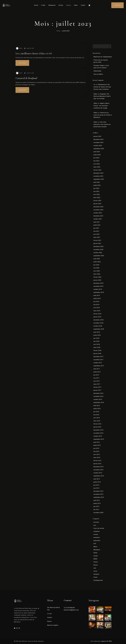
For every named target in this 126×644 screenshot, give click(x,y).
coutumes (97, 531)
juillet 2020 (97, 262)
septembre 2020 (99, 256)
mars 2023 (97, 198)
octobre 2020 (98, 253)
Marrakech (97, 550)
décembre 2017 (98, 357)
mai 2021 (96, 231)
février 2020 (97, 277)
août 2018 (97, 332)
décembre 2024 (98, 139)
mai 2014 (96, 488)
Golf (95, 544)
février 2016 (97, 424)
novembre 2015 (98, 433)
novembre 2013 (98, 494)
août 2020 (97, 259)
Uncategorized (98, 580)
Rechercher (109, 46)
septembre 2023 (99, 179)
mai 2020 (96, 268)
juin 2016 (96, 412)
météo (95, 553)
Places (96, 562)
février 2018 (97, 350)
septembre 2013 (99, 497)
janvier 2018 (97, 354)
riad (95, 568)
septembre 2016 (99, 402)
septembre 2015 (99, 439)
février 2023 (97, 201)
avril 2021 (97, 234)
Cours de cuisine (99, 528)
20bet (95, 94)
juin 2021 (96, 228)
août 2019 (97, 295)
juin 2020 (96, 265)
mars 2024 (97, 167)
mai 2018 (96, 341)
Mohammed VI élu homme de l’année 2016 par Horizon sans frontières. (102, 87)
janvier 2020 (97, 280)
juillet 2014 (97, 482)
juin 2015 (96, 448)
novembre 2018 (98, 323)
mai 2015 (96, 451)
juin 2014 (96, 485)
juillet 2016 (97, 409)
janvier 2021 (97, 243)
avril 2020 (97, 271)
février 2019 (97, 314)
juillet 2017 (97, 372)
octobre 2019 (98, 289)
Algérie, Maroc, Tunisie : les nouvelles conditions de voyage (102, 106)
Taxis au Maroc (98, 74)
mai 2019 (96, 305)
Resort (96, 565)
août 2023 (97, 182)
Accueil (36, 5)
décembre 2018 (98, 320)
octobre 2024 (98, 146)
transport (96, 574)
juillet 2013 (97, 503)
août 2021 (97, 222)
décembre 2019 (98, 283)
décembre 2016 (98, 393)
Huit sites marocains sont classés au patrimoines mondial (102, 124)
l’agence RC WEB (106, 641)
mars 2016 (97, 421)
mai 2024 (96, 161)
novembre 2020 (98, 250)
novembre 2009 (98, 513)
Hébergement (52, 5)
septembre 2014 (99, 476)
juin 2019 (96, 302)
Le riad (49, 614)
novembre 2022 (98, 210)
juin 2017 (96, 375)
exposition (97, 541)
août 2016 (97, 406)
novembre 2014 (98, 470)
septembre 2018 (99, 329)
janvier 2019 (97, 317)
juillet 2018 (97, 335)
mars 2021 (97, 237)
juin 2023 (96, 188)
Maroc (95, 547)
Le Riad (43, 5)
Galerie (76, 5)
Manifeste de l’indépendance (103, 57)
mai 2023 (96, 191)
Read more (24, 62)
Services (69, 5)
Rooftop (61, 5)
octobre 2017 (98, 363)
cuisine (96, 534)
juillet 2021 (97, 225)
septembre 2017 (99, 366)
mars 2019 (97, 311)
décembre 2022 (98, 207)
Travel (95, 577)
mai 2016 (96, 415)
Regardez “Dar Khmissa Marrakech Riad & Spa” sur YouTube (102, 96)
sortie (95, 571)
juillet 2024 (97, 155)
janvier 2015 (97, 464)
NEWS (95, 559)
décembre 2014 (98, 467)
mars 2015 (97, 458)
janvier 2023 (97, 204)
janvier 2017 (97, 390)
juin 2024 (96, 158)
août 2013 (97, 500)
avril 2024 (97, 164)
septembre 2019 (99, 292)
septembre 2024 (99, 149)
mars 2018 (97, 347)
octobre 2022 (98, 213)
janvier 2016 (97, 427)
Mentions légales (53, 625)
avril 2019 (97, 308)
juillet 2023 (66, 31)
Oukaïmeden (97, 71)
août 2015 (97, 442)
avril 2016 (97, 418)
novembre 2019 (98, 286)
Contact (83, 5)
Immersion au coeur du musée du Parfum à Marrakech (103, 115)
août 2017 (97, 369)
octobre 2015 (98, 436)
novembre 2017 (98, 360)
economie (97, 537)
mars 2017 (97, 384)
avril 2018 (97, 344)
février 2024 (97, 170)
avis (95, 525)
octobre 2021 (98, 219)
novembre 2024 (98, 143)
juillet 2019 (97, 298)
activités (96, 522)
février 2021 (97, 240)
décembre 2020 (98, 247)
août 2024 (97, 152)
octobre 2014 (98, 473)
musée (96, 556)
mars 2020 (97, 274)
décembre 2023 (98, 173)
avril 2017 (97, 381)
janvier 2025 (97, 136)
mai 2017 (96, 378)
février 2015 (97, 461)
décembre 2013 (98, 491)
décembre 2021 (98, 216)
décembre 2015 (98, 430)
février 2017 (97, 387)
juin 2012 (96, 506)
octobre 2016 (98, 399)
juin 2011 (96, 510)
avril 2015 (97, 454)
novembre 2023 (98, 176)
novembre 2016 (98, 396)
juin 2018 (96, 338)
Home (58, 31)
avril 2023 (97, 195)
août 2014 (97, 479)
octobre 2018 (98, 326)
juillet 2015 (97, 445)
